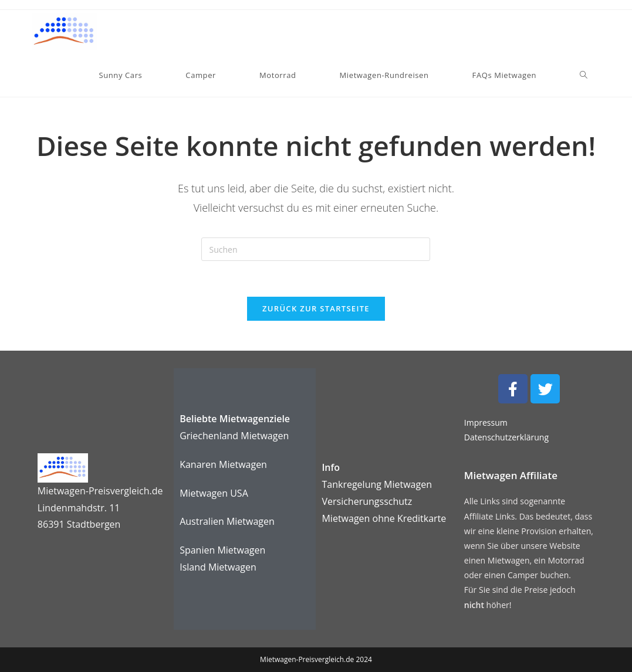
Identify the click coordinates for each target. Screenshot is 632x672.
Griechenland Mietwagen (234, 436)
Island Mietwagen (218, 567)
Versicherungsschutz (367, 501)
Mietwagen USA (214, 493)
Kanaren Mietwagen (223, 464)
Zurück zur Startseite (316, 308)
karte (384, 518)
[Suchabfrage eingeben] (316, 249)
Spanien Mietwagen (222, 550)
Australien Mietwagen (227, 521)
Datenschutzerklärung (506, 437)
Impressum (486, 422)
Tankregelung (353, 484)
